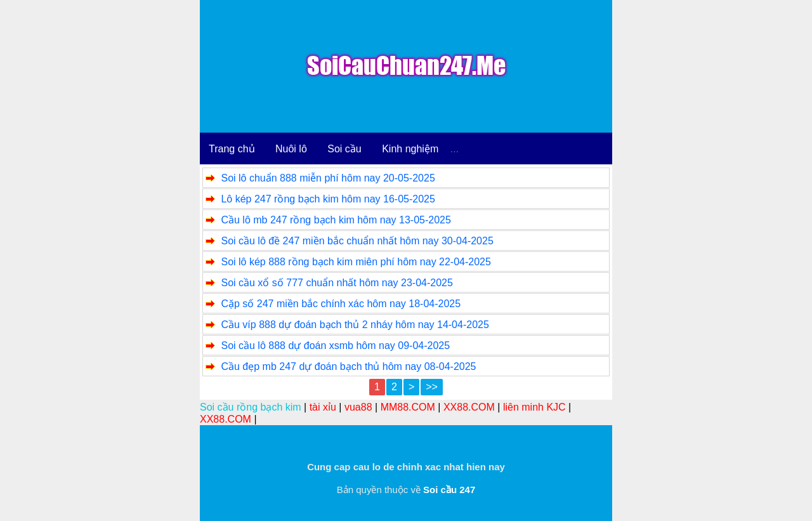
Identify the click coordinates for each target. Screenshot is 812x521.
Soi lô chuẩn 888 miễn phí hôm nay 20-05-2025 (328, 178)
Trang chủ (232, 149)
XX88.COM (469, 407)
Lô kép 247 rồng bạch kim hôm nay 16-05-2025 (328, 199)
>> (432, 387)
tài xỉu (323, 407)
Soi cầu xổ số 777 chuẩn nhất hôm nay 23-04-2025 (337, 283)
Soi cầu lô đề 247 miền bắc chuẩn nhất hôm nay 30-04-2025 (357, 241)
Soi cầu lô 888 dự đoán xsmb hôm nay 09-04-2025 (335, 346)
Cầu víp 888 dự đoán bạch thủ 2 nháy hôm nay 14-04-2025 (355, 325)
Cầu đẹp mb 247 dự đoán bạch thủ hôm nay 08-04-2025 (348, 366)
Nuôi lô (291, 149)
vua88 (358, 407)
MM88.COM (408, 407)
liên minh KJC (534, 407)
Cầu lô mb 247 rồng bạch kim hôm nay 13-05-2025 (336, 220)
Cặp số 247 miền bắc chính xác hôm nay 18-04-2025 (341, 304)
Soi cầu (344, 149)
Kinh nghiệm (410, 149)
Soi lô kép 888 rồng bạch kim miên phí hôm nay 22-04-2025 (356, 262)
